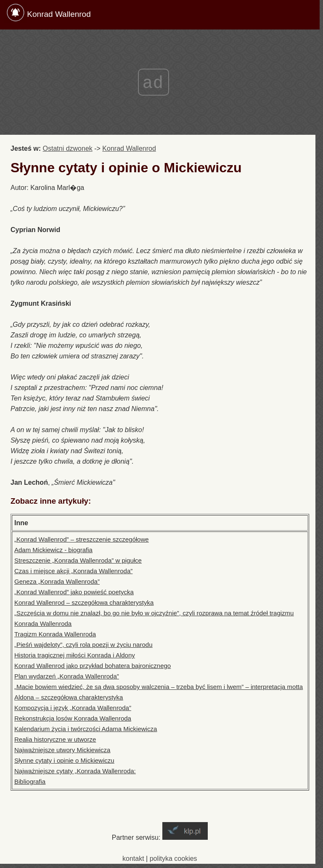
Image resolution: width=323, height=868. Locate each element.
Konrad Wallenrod (59, 14)
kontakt (133, 859)
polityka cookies (173, 859)
